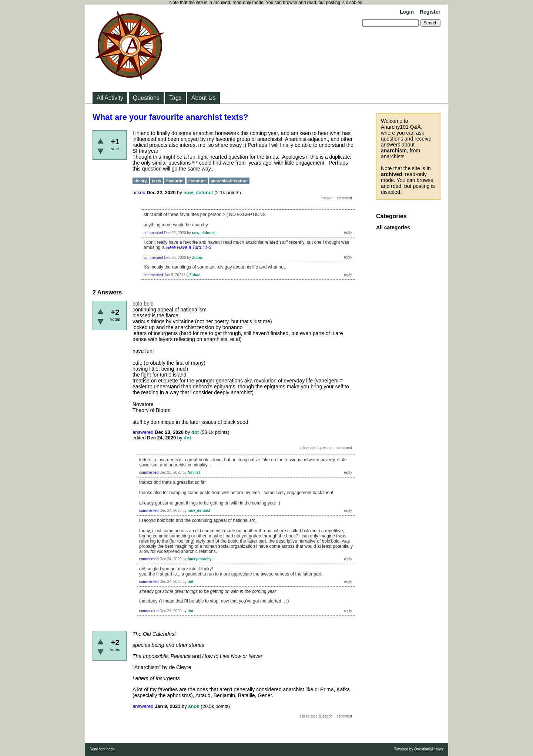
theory (141, 181)
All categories (393, 227)
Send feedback (102, 749)
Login (407, 12)
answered (143, 432)
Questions (146, 98)
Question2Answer (429, 749)
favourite (175, 181)
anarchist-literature (229, 181)
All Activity (110, 98)
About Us (204, 98)
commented (153, 233)
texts (157, 181)
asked (139, 193)
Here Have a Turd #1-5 (189, 247)
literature (197, 181)
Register (430, 12)
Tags (175, 98)
